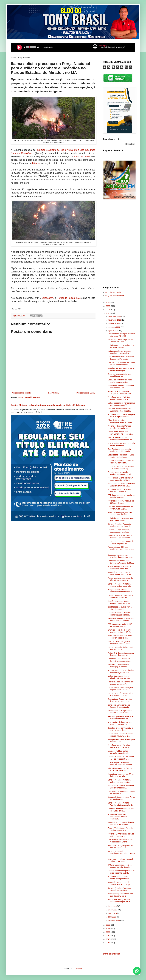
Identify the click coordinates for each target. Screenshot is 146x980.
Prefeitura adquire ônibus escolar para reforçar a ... (121, 648)
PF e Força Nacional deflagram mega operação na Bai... (120, 479)
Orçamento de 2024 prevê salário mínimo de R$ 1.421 (121, 335)
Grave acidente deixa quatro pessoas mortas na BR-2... (120, 631)
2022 (108, 925)
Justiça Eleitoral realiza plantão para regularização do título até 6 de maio (48, 405)
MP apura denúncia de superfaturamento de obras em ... (121, 853)
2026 (108, 303)
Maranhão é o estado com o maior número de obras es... (120, 573)
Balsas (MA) (48, 298)
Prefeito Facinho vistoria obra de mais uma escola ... (121, 835)
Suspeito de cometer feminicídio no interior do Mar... (121, 387)
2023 (108, 313)
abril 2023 (112, 917)
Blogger (79, 968)
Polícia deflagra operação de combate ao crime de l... (119, 568)
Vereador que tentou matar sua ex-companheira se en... (120, 718)
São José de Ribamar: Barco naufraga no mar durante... (120, 410)
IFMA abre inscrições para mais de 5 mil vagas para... (120, 847)
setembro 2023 (114, 327)
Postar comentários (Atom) (29, 397)
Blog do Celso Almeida (115, 295)
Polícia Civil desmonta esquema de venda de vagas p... (121, 654)
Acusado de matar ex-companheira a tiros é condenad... (117, 817)
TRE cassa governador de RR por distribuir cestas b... (120, 625)
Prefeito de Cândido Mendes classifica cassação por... (119, 427)
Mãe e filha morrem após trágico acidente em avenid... (121, 769)
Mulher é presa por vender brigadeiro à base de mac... (120, 677)
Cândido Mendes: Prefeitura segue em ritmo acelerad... (120, 585)
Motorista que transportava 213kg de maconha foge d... (121, 369)
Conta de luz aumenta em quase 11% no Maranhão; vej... (121, 467)
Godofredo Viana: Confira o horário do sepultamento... (119, 878)
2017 (108, 943)
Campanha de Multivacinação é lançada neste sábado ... (120, 689)
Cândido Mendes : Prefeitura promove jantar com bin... (119, 614)
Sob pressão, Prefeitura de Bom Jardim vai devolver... (121, 456)
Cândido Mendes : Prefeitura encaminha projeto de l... (119, 889)
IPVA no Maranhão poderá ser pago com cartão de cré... (120, 866)
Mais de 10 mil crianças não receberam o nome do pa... (120, 643)
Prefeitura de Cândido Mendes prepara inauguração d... (120, 735)
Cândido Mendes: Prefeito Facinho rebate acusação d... (120, 804)
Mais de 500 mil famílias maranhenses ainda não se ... (121, 439)
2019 (108, 936)
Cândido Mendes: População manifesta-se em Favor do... (120, 525)
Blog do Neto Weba (113, 292)
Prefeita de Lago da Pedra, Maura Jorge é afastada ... (119, 531)
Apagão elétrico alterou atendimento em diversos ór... (121, 591)
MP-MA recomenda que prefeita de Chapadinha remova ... (121, 619)
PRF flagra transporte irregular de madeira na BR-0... (121, 496)
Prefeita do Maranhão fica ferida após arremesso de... (121, 787)
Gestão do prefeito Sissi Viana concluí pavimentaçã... (120, 381)
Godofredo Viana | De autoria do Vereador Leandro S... (121, 490)
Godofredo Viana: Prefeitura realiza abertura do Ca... (119, 398)
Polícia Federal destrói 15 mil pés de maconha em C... (121, 444)
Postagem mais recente (21, 393)
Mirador (36, 163)
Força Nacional (82, 156)
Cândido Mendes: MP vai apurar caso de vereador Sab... (121, 758)
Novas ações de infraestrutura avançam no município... (120, 723)
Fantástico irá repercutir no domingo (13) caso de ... (119, 666)
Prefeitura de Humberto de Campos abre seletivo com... (120, 393)
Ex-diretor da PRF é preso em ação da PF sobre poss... (120, 712)
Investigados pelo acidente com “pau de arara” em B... (120, 895)
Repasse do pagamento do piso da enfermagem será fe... (121, 671)
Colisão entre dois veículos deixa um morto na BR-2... (121, 346)
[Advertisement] (119, 243)
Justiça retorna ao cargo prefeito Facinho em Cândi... (121, 341)
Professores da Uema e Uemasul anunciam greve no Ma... (121, 485)
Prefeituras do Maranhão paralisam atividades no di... (120, 473)
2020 (108, 932)
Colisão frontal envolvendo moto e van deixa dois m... (121, 519)
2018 (108, 939)
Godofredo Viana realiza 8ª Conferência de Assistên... (119, 660)
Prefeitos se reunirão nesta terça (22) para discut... (121, 502)
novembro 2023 (115, 320)
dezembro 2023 (115, 316)
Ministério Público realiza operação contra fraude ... (119, 752)
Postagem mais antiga (85, 393)
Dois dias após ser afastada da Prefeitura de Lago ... (120, 508)
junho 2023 (113, 910)
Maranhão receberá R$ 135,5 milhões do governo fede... (120, 537)
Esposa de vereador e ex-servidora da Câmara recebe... (121, 556)
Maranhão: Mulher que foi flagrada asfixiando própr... (119, 883)
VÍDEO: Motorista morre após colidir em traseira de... (120, 637)
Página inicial (54, 393)
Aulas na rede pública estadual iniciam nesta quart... (120, 860)
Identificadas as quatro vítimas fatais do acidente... (120, 608)
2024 (108, 310)
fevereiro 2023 (114, 921)
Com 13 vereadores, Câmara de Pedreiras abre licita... (121, 462)
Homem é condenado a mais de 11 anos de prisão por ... (121, 542)
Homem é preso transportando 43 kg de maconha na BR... (121, 872)
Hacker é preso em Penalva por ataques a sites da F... (121, 683)
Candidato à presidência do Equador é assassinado (119, 706)
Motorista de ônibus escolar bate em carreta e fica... (121, 810)
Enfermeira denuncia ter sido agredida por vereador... (119, 375)
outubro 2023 (114, 323)
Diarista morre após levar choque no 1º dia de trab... (121, 792)
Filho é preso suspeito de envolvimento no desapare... (120, 433)
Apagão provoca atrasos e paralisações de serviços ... (120, 602)
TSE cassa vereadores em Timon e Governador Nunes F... (121, 364)
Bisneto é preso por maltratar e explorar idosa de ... (120, 729)
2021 (108, 928)
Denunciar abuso (112, 954)
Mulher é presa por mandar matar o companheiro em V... (121, 404)
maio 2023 (113, 913)
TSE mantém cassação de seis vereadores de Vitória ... (120, 841)
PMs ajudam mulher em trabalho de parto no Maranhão (121, 358)
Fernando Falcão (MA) (69, 298)
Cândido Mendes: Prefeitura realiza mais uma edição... (119, 781)
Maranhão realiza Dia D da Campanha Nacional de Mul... (121, 562)
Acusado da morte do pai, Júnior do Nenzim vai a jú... (121, 775)
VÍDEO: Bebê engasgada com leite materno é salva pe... (120, 514)
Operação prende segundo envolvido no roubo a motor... (120, 764)
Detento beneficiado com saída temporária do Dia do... (120, 596)
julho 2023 (113, 906)
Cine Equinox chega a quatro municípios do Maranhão (120, 450)
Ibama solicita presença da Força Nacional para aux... (121, 798)
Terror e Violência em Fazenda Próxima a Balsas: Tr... (120, 829)
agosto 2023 (113, 331)
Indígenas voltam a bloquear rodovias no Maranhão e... (119, 352)
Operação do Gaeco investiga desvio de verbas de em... (120, 700)
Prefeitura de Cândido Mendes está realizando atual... (120, 694)
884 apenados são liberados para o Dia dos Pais (121, 741)
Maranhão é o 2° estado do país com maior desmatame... (121, 823)
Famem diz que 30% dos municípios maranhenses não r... (121, 549)
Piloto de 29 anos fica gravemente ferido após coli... (121, 421)
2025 (108, 306)
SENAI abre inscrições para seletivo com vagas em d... (120, 901)
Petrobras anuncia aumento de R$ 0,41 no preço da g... (120, 579)
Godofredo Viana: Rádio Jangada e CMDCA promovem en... (121, 416)
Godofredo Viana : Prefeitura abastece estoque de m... (119, 746)
